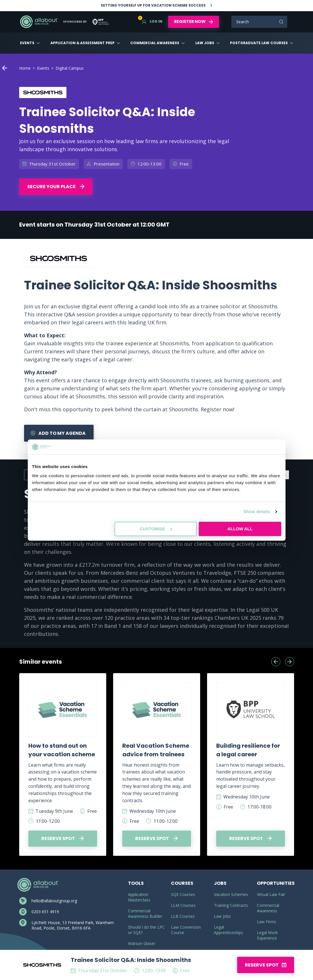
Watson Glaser (142, 943)
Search (281, 22)
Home (25, 68)
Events (27, 43)
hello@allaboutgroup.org (54, 901)
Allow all (240, 529)
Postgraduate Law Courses (259, 43)
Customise (156, 529)
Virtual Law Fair (271, 894)
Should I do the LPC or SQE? (146, 930)
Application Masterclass (139, 897)
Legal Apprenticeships (229, 930)
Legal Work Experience (267, 935)
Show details (257, 512)
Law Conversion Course (186, 930)
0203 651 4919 (45, 912)
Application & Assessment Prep (82, 43)
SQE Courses (183, 894)
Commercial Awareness (155, 43)
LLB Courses (183, 916)
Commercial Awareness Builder (145, 913)
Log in (152, 21)
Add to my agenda (58, 433)
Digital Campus (70, 68)
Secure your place (56, 187)
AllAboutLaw (39, 22)
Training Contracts (231, 905)
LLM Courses (183, 905)
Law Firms (266, 922)
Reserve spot (63, 838)
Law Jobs (205, 43)
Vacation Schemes (231, 894)
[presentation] (276, 662)
